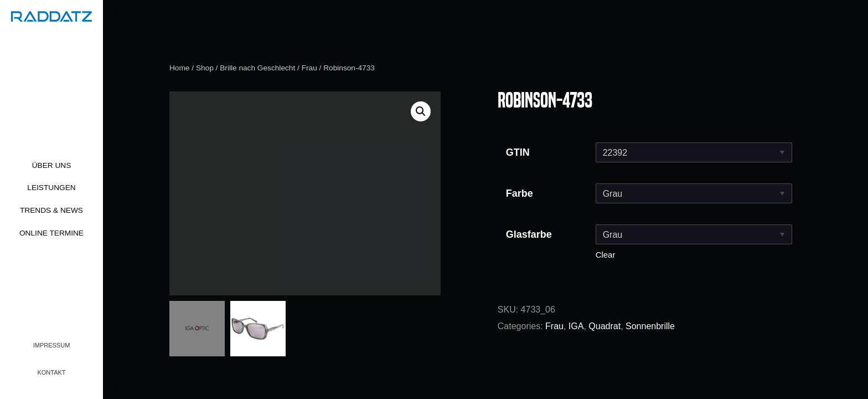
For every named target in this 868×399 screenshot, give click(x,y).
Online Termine (51, 233)
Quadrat (604, 326)
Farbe (520, 193)
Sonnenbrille (650, 326)
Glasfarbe (529, 234)
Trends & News (51, 210)
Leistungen (51, 188)
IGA (576, 326)
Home (179, 68)
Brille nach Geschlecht (257, 68)
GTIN (518, 152)
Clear (606, 255)
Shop (205, 68)
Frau (309, 68)
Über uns (52, 165)
